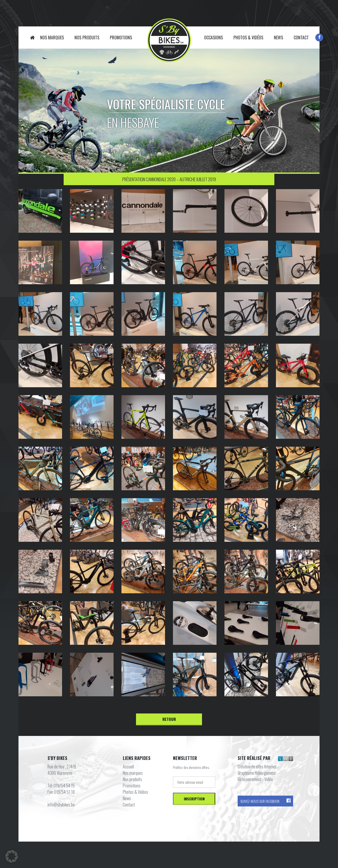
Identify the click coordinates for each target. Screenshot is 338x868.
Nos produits (87, 38)
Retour (169, 719)
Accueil (32, 38)
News (278, 38)
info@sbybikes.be (61, 805)
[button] (12, 856)
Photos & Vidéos (248, 38)
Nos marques (52, 38)
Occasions (213, 38)
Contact (301, 38)
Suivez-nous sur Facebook (265, 801)
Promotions (121, 38)
